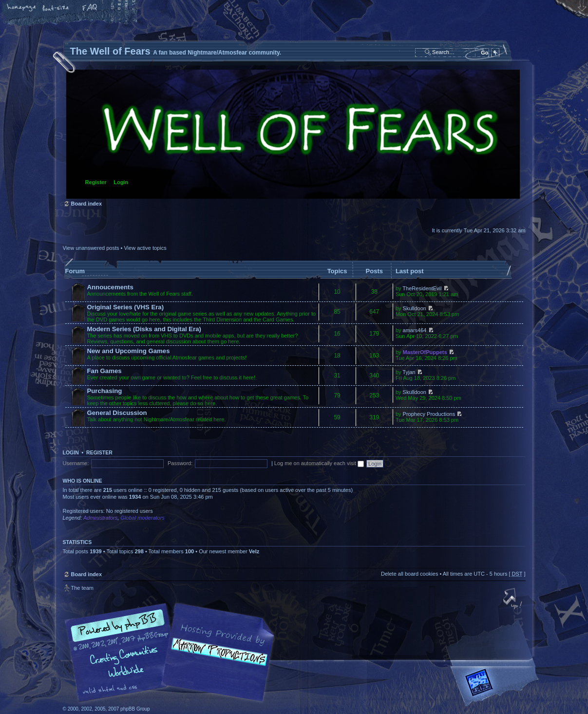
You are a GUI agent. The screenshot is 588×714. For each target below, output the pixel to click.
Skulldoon (415, 308)
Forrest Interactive (496, 686)
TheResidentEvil (422, 288)
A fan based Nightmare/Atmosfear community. (216, 659)
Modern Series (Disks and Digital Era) (144, 329)
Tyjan (409, 372)
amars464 (415, 330)
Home (22, 8)
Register (96, 182)
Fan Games (104, 371)
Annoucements (110, 287)
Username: (76, 463)
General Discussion (117, 413)
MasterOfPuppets (425, 352)
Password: (180, 463)
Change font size (56, 8)
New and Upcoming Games (129, 351)
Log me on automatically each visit (319, 463)
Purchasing (105, 391)
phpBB (172, 653)
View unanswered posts (91, 248)
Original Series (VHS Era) (126, 307)
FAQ (90, 8)
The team (82, 588)
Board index (293, 134)
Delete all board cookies (409, 574)
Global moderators (142, 518)
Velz (254, 551)
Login (121, 182)
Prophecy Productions (429, 414)
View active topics (145, 248)
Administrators (100, 518)
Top (513, 600)
